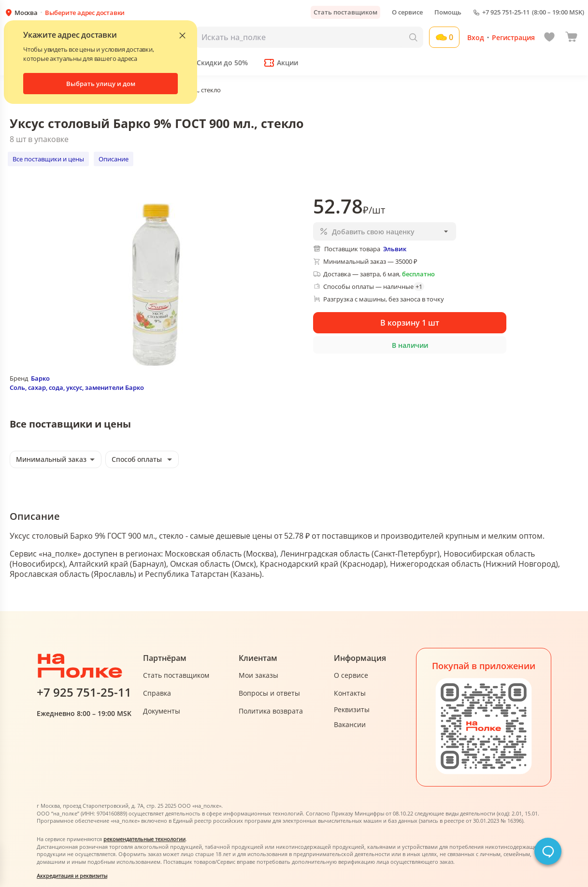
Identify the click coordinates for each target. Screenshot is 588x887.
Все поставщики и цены (48, 159)
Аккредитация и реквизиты (72, 876)
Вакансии (350, 724)
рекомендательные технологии (144, 839)
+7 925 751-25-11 (506, 12)
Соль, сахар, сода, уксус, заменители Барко (77, 387)
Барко (40, 378)
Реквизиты (352, 709)
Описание (114, 159)
